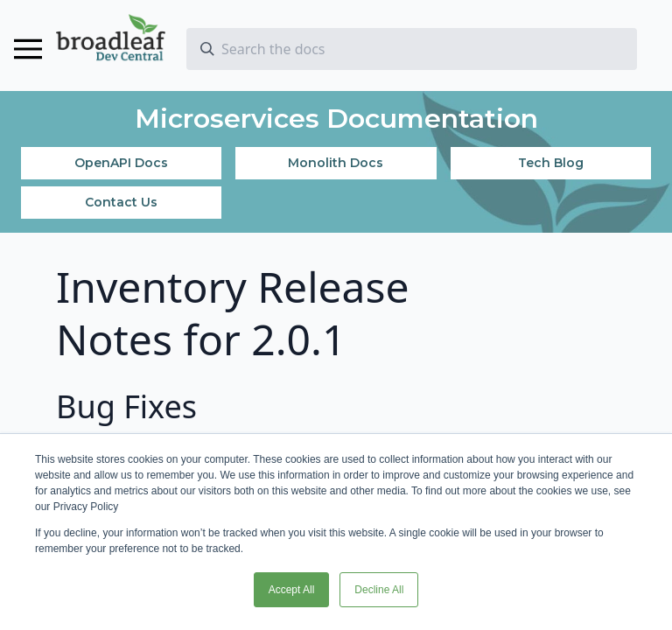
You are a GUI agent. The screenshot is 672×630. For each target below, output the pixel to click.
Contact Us (121, 202)
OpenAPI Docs (121, 163)
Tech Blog (551, 163)
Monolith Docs (336, 163)
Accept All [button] (292, 590)
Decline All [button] (379, 590)
